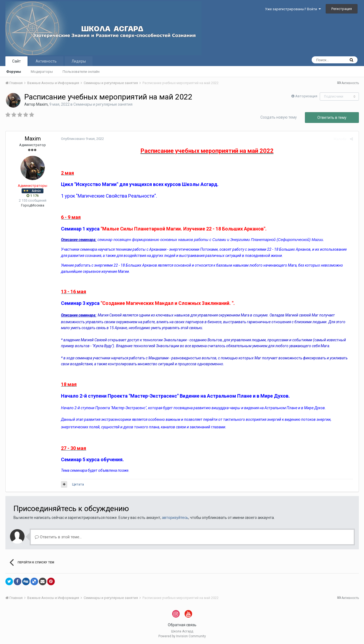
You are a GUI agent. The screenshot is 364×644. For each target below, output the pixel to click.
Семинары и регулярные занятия (103, 104)
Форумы (14, 72)
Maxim (42, 104)
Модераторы (42, 72)
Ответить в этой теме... (58, 537)
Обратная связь (182, 625)
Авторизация (306, 96)
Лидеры (79, 61)
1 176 (33, 196)
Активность (46, 61)
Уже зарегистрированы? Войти (293, 9)
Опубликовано (81, 139)
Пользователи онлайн (81, 72)
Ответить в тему (332, 118)
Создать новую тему (279, 117)
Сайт (16, 61)
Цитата (77, 484)
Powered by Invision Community (182, 636)
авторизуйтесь (175, 518)
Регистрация (342, 9)
